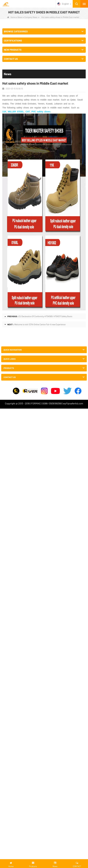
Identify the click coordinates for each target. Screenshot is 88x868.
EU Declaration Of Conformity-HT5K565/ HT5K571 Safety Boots (46, 316)
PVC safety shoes (41, 112)
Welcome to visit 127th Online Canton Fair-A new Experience (40, 324)
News (20, 17)
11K (4, 112)
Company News (31, 17)
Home (11, 17)
